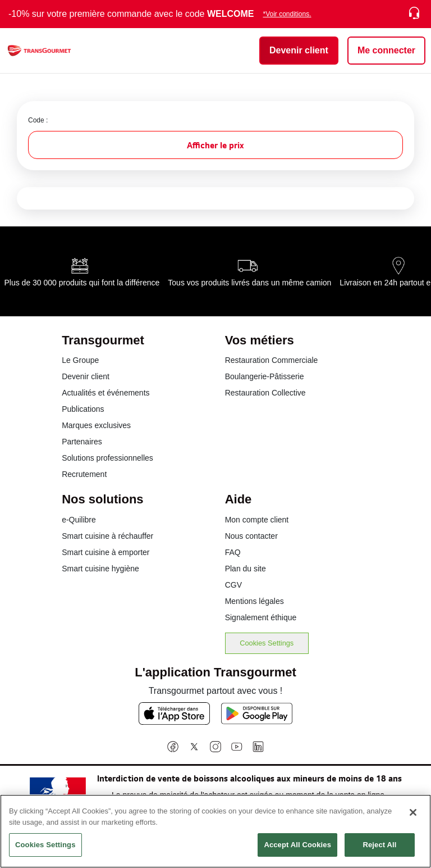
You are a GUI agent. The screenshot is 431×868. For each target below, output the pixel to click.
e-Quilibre (79, 520)
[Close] (413, 815)
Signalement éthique (261, 617)
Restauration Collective (265, 393)
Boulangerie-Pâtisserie (265, 376)
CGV (233, 585)
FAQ (233, 552)
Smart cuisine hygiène (100, 569)
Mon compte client (257, 520)
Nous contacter (251, 536)
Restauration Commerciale (272, 360)
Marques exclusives (96, 425)
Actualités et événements (106, 393)
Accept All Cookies (297, 847)
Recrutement (84, 474)
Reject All (379, 847)
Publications (83, 409)
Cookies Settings (267, 643)
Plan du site (246, 569)
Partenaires (82, 442)
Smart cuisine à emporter (106, 552)
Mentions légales (255, 601)
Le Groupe (80, 360)
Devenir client (86, 376)
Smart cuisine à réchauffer (107, 536)
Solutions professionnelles (107, 458)
